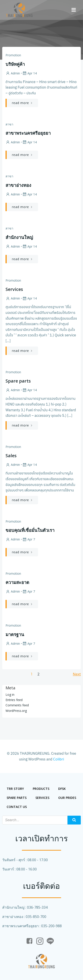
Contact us (17, 807)
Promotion (13, 55)
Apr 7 (29, 539)
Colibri (59, 759)
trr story (15, 789)
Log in (10, 695)
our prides (67, 798)
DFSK (62, 789)
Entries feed (14, 700)
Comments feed (17, 705)
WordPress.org (16, 711)
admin (13, 73)
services (42, 798)
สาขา (9, 124)
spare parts (17, 798)
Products (41, 789)
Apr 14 (29, 73)
